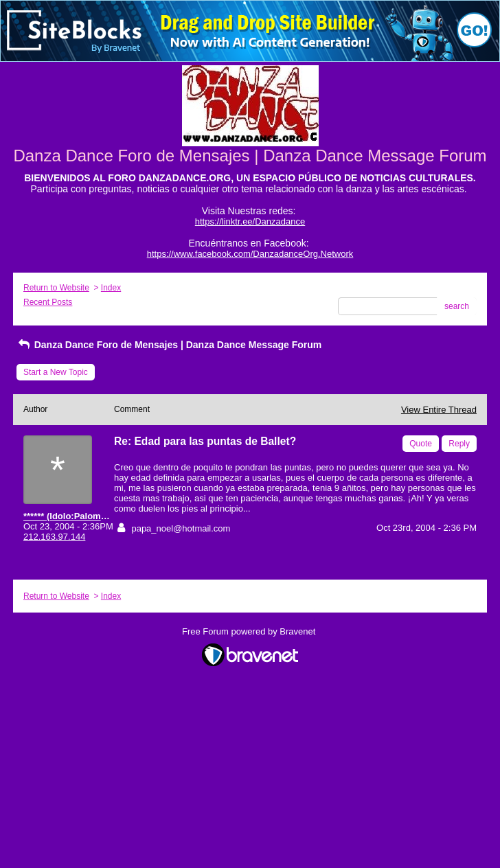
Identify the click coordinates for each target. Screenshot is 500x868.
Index (111, 288)
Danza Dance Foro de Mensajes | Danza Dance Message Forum (169, 345)
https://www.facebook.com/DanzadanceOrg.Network (250, 254)
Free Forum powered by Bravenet (250, 631)
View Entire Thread (439, 410)
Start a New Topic (56, 372)
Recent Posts (48, 302)
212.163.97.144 (54, 537)
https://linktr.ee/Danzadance (250, 221)
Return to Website (56, 288)
